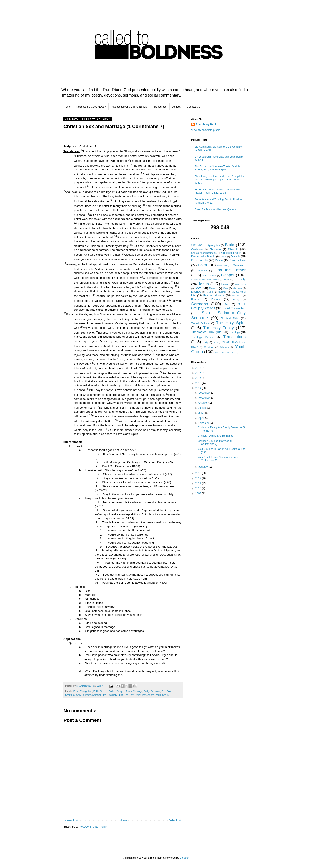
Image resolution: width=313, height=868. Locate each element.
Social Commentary (234, 308)
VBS (216, 342)
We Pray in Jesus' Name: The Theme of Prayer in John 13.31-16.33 (218, 191)
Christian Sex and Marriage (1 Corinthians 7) (215, 442)
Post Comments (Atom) (93, 827)
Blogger (184, 858)
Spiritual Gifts (99, 695)
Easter (219, 260)
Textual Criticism (200, 323)
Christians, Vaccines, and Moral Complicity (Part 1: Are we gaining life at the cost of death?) (219, 180)
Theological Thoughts (206, 332)
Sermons (156, 691)
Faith (96, 691)
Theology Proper (202, 337)
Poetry (195, 299)
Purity (147, 691)
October (203, 403)
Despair (235, 257)
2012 (199, 478)
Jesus (129, 691)
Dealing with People (203, 257)
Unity (206, 342)
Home (67, 107)
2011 (199, 483)
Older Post (175, 820)
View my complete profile (206, 130)
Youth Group (162, 695)
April (201, 418)
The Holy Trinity (132, 695)
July (201, 413)
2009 (199, 494)
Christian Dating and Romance (216, 436)
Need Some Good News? (91, 107)
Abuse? (177, 107)
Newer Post (71, 820)
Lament (226, 284)
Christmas (215, 249)
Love (198, 288)
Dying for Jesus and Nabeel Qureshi (216, 209)
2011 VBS (197, 245)
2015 (199, 383)
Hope (226, 279)
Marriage (138, 691)
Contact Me (193, 107)
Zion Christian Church (225, 352)
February (204, 423)
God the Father (108, 691)
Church (233, 249)
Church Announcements (204, 253)
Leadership (241, 285)
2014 (199, 388)
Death (223, 257)
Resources (160, 107)
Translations (148, 695)
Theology (235, 332)
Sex (164, 691)
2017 (199, 373)
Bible (76, 691)
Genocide (202, 270)
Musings (222, 292)
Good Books (209, 275)
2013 (199, 473)
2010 (199, 488)
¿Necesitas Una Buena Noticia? (130, 107)
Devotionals (199, 260)
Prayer (215, 299)
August (203, 408)
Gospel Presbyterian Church (205, 280)
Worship (224, 347)
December (205, 393)
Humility (240, 279)
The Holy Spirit (115, 695)
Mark (226, 288)
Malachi (214, 288)
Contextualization (231, 253)
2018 (199, 368)
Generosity (239, 265)
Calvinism (197, 249)
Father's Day (223, 266)
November (205, 398)
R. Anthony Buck (206, 124)
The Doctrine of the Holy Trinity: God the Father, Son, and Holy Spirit (218, 168)
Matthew (196, 292)
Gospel (121, 691)
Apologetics (214, 245)
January (203, 467)
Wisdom (209, 347)
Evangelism (86, 691)
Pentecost (237, 296)
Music (210, 292)
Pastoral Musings (214, 295)
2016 (199, 378)
